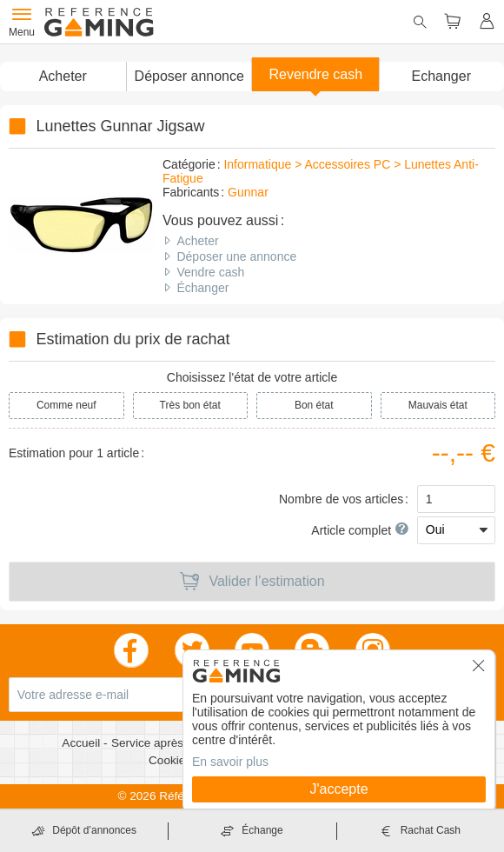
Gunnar (248, 192)
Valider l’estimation (252, 582)
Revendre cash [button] (315, 74)
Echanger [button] (442, 76)
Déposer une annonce (236, 256)
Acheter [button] (63, 76)
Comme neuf (66, 405)
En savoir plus (230, 762)
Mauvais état (438, 405)
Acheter (197, 241)
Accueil (83, 743)
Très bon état (190, 405)
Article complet (360, 530)
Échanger (202, 288)
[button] (189, 77)
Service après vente (165, 743)
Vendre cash (210, 272)
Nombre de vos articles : (344, 499)
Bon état (314, 405)
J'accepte (338, 789)
